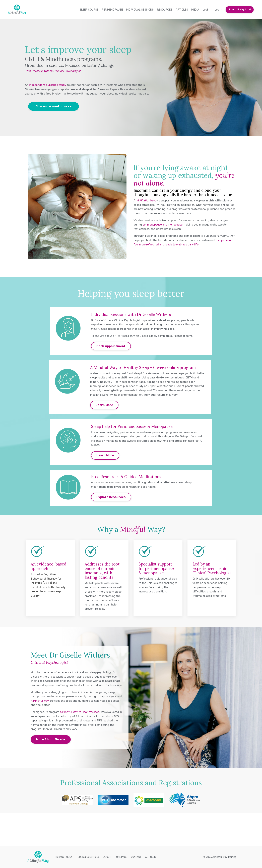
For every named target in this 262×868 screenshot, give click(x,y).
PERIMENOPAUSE (112, 10)
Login (206, 10)
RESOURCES (165, 10)
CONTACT (136, 857)
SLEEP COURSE (89, 10)
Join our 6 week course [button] (54, 106)
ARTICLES (182, 10)
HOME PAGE (121, 857)
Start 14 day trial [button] (240, 10)
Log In (218, 10)
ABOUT (107, 857)
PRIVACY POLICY (64, 857)
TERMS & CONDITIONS (88, 857)
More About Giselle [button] (51, 739)
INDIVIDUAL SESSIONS (140, 10)
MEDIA (195, 10)
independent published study (48, 85)
